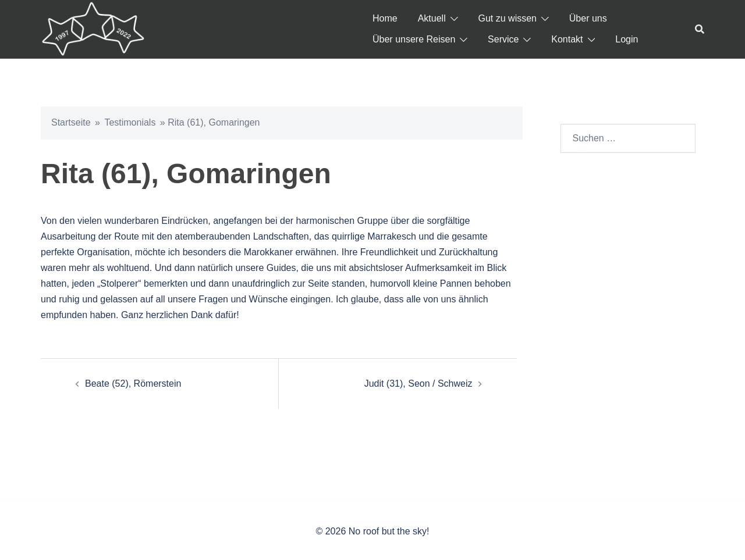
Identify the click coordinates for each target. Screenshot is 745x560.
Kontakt (567, 39)
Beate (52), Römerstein (133, 384)
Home (385, 18)
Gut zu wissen (508, 18)
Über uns (588, 18)
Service (503, 39)
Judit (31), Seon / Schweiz (418, 384)
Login (627, 39)
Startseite (71, 122)
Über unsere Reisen (414, 39)
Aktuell (432, 18)
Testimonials (130, 122)
